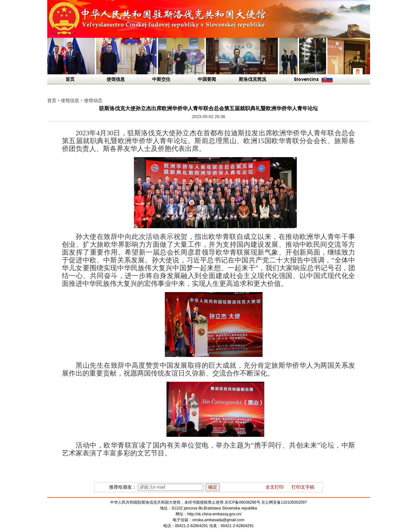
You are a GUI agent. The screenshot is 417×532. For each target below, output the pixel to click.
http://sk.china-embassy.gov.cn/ (214, 514)
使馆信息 (116, 79)
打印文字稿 (303, 487)
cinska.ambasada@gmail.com (218, 520)
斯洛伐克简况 (252, 79)
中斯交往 (161, 79)
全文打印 (275, 487)
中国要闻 (207, 79)
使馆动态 (93, 101)
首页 (70, 79)
